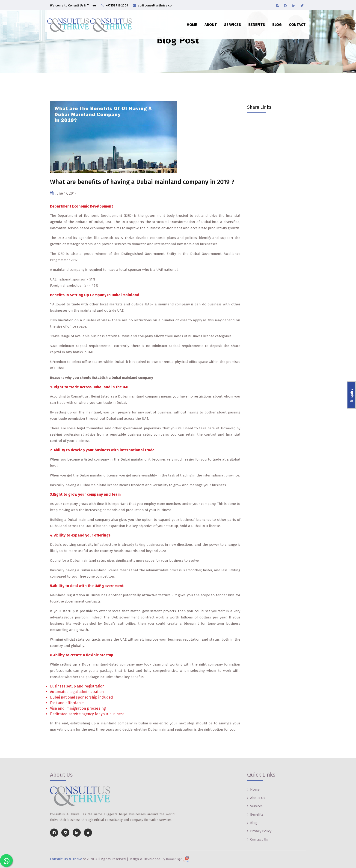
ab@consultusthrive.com (156, 5)
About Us (258, 798)
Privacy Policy (261, 831)
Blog (274, 21)
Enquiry (351, 395)
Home (189, 21)
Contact (294, 21)
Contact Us (259, 839)
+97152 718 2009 (117, 5)
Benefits (253, 21)
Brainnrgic (178, 859)
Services (229, 21)
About (207, 21)
